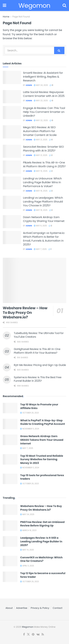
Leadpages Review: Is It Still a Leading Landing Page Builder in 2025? (41, 541)
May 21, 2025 (41, 140)
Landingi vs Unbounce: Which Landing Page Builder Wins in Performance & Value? (42, 182)
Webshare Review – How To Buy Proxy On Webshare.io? (25, 313)
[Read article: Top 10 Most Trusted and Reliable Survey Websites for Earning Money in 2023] (10, 459)
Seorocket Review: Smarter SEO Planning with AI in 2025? (43, 149)
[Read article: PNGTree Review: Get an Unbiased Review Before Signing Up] (10, 526)
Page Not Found (21, 17)
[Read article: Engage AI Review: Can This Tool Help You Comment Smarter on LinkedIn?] (12, 113)
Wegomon (28, 627)
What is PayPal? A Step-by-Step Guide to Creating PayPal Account (43, 422)
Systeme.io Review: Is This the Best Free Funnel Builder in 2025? (38, 379)
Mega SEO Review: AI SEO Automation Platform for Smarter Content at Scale (40, 131)
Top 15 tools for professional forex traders (42, 477)
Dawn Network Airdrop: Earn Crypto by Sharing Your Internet (44, 219)
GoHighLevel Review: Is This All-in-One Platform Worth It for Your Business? (37, 351)
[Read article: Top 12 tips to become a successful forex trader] (10, 577)
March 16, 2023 (28, 530)
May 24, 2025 (41, 85)
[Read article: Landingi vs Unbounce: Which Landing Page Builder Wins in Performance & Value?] (12, 183)
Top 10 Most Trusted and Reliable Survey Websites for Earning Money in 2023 (42, 459)
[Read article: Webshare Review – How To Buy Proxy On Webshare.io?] (34, 280)
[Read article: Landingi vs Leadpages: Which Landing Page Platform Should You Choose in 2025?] (12, 202)
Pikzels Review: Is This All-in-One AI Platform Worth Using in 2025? (44, 164)
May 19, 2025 (41, 171)
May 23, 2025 (41, 101)
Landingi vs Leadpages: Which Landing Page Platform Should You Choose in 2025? (43, 201)
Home (6, 17)
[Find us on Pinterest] (33, 634)
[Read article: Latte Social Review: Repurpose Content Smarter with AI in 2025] (12, 97)
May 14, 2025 (27, 550)
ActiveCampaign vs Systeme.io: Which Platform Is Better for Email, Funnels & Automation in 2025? (44, 239)
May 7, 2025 (40, 249)
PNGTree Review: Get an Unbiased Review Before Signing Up (42, 524)
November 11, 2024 (30, 429)
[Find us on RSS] (43, 634)
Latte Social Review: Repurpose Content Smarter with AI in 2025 (44, 94)
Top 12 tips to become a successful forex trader (43, 575)
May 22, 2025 (41, 120)
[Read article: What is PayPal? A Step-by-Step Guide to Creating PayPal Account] (10, 424)
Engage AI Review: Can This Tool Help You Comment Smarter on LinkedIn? (44, 112)
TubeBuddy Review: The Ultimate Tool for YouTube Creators (39, 335)
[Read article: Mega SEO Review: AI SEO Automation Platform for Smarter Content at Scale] (12, 132)
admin (29, 85)
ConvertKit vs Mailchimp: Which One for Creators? (41, 559)
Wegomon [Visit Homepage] (34, 6)
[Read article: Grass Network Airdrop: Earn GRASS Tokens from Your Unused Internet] (10, 440)
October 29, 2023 (30, 413)
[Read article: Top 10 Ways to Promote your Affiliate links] (10, 408)
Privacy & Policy (40, 608)
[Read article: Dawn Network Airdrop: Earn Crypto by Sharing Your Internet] (12, 222)
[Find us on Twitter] (28, 634)
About (9, 608)
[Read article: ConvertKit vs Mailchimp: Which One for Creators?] (10, 561)
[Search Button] (64, 6)
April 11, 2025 (27, 566)
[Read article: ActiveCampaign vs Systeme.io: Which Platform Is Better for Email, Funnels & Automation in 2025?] (12, 238)
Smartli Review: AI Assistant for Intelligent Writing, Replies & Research (43, 77)
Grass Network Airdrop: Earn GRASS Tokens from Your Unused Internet (42, 440)
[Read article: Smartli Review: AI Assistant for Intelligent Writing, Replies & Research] (12, 77)
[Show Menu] (5, 6)
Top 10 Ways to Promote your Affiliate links (39, 406)
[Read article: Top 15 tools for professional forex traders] (10, 479)
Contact (57, 608)
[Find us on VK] (38, 634)
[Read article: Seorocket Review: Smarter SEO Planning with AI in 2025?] (12, 151)
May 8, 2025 (40, 226)
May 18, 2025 (41, 191)
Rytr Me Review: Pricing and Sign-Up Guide (40, 365)
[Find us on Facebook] (24, 634)
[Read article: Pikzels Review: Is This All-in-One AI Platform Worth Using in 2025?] (12, 167)
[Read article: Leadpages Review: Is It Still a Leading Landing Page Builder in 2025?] (10, 541)
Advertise (22, 608)
